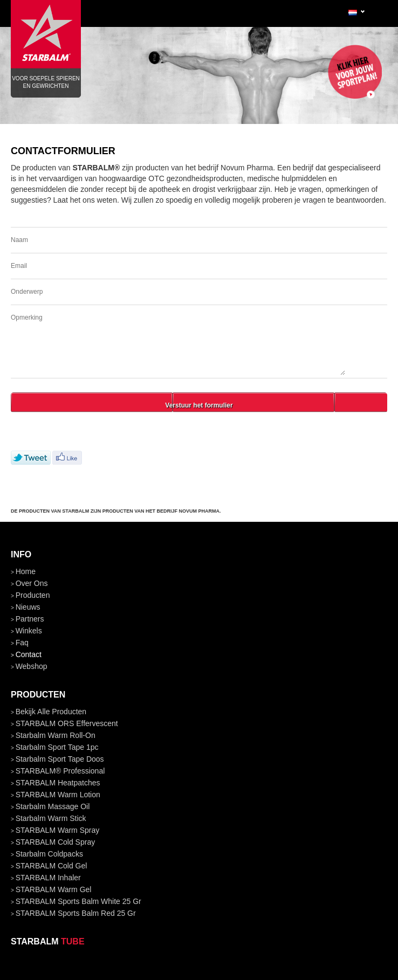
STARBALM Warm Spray (58, 830)
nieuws (28, 607)
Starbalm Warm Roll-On (56, 735)
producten (33, 595)
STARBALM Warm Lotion (58, 795)
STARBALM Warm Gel (54, 889)
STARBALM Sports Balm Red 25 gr (76, 913)
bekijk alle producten (51, 712)
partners (30, 619)
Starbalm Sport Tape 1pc (57, 747)
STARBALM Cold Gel (52, 866)
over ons (32, 583)
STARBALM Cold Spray (56, 842)
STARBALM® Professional (60, 771)
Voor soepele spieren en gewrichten (46, 37)
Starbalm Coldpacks (49, 854)
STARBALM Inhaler (48, 878)
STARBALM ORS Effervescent (67, 723)
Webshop (32, 666)
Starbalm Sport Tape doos (60, 759)
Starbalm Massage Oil (53, 806)
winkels (29, 631)
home (26, 571)
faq (22, 643)
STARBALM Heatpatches (58, 783)
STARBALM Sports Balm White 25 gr (78, 901)
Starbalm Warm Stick (51, 818)
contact (29, 654)
